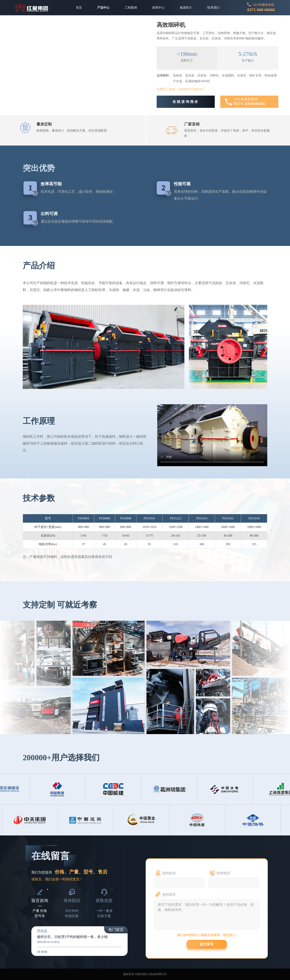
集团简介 (186, 8)
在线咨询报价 (186, 102)
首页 (79, 8)
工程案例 (131, 8)
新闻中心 (158, 8)
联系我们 (213, 8)
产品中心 (103, 8)
